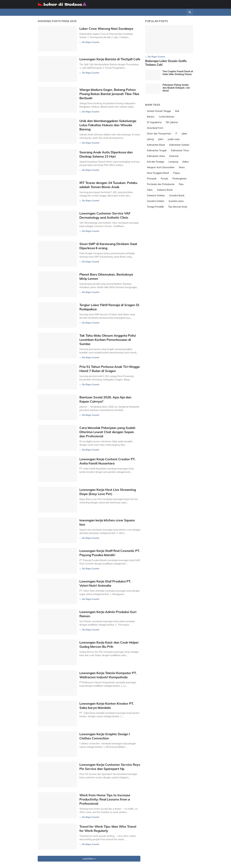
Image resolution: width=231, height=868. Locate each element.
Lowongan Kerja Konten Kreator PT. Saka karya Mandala (107, 706)
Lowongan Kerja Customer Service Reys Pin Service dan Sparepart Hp (110, 767)
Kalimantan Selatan (179, 145)
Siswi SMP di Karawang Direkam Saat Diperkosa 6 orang (108, 246)
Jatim (161, 139)
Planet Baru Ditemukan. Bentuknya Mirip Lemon (106, 276)
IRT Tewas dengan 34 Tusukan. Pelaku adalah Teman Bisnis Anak (108, 185)
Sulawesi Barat (165, 190)
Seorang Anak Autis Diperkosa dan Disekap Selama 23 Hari (106, 154)
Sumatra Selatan (156, 201)
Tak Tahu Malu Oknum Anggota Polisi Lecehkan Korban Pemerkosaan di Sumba (108, 340)
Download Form (155, 128)
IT (176, 133)
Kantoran (174, 156)
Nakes (186, 162)
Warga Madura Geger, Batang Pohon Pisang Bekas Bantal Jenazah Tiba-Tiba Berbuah (109, 94)
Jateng (150, 139)
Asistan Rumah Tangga (159, 111)
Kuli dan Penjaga (156, 162)
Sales (150, 190)
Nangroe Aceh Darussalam (161, 167)
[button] (190, 12)
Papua (177, 173)
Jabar (184, 133)
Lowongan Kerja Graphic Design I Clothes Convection (105, 736)
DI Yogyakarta (154, 122)
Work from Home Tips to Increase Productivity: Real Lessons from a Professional (105, 799)
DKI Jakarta (172, 122)
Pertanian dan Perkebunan (161, 184)
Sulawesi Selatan (156, 195)
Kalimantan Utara (156, 156)
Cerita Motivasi (167, 117)
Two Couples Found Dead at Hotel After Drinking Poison (178, 73)
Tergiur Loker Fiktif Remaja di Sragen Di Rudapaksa (109, 307)
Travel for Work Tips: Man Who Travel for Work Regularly (108, 829)
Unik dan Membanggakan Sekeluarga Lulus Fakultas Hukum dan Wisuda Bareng (108, 125)
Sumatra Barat (177, 195)
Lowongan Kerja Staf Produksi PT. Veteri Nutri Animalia (105, 583)
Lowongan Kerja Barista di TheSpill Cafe (110, 59)
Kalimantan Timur (180, 150)
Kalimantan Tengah (157, 150)
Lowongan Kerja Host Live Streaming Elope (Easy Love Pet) (108, 492)
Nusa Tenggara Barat (158, 173)
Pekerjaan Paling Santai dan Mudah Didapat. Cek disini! (176, 88)
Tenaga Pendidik (155, 207)
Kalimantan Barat (156, 145)
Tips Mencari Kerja (178, 207)
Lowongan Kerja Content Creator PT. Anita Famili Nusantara (107, 461)
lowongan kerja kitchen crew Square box (107, 522)
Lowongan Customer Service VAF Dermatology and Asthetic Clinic (105, 215)
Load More (88, 859)
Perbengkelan (180, 178)
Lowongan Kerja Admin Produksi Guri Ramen (108, 614)
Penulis (164, 178)
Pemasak (152, 178)
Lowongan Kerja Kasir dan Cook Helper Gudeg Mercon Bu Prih (109, 644)
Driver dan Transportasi (159, 133)
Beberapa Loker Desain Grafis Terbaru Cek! (166, 63)
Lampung (173, 162)
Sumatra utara (176, 201)
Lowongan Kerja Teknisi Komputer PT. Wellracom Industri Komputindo (108, 675)
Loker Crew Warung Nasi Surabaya (106, 29)
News (182, 167)
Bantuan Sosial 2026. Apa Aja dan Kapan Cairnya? (105, 399)
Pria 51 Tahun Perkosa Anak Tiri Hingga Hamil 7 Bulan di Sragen (109, 369)
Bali (177, 111)
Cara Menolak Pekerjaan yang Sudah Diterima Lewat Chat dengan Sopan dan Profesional (107, 432)
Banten (151, 117)
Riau (181, 184)
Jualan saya (174, 139)
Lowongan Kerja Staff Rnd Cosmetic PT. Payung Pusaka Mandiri (110, 553)
